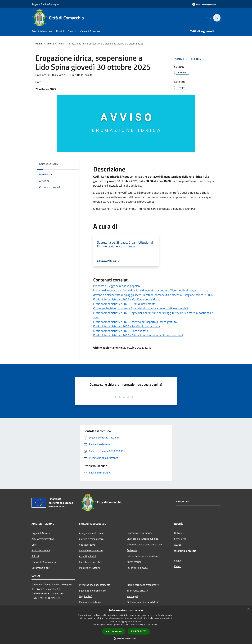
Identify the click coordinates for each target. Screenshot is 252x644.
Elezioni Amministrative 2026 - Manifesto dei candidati (127, 299)
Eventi (178, 566)
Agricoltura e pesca (137, 568)
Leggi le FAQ (86, 596)
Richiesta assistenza (90, 602)
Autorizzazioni (134, 562)
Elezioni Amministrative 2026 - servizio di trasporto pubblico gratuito (135, 322)
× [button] (248, 609)
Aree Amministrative (43, 539)
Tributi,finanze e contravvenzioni (145, 544)
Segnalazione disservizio (92, 591)
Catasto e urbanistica (91, 562)
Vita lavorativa (87, 545)
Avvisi (61, 44)
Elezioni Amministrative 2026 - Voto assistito (121, 331)
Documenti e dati (41, 568)
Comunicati (180, 539)
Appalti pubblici (87, 556)
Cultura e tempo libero (91, 539)
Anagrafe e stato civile (91, 533)
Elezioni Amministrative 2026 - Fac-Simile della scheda (127, 326)
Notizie (178, 533)
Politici (35, 556)
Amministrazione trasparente (143, 585)
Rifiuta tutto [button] (139, 631)
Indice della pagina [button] (48, 164)
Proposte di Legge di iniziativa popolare (117, 286)
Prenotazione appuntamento (95, 585)
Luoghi (178, 561)
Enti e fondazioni (41, 550)
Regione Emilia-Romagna (45, 4)
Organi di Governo (41, 533)
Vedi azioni (198, 59)
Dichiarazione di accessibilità (142, 602)
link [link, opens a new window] (157, 625)
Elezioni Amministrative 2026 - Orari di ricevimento (124, 304)
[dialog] (126, 625)
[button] (126, 639)
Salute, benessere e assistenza (143, 556)
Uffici (34, 545)
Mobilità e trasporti (90, 568)
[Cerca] (217, 18)
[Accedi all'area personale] (204, 4)
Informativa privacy (137, 591)
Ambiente (132, 550)
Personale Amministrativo (46, 562)
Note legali (133, 596)
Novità (50, 44)
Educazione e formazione (140, 533)
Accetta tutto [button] (114, 631)
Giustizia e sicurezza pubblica (143, 539)
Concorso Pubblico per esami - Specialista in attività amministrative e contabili (140, 308)
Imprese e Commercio (91, 550)
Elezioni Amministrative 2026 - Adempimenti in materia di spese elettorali (138, 335)
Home (39, 44)
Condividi (182, 59)
